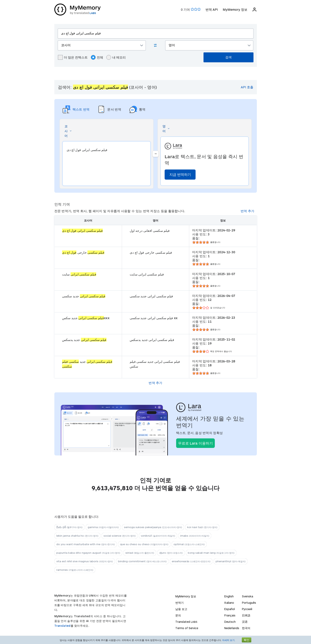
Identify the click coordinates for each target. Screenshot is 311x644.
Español (230, 609)
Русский (247, 609)
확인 (247, 640)
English (229, 596)
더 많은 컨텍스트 (73, 57)
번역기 (179, 603)
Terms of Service (187, 628)
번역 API (212, 9)
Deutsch (230, 622)
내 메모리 (116, 57)
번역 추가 (248, 211)
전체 (97, 57)
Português (249, 603)
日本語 (246, 615)
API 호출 (247, 87)
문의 (178, 615)
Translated (62, 626)
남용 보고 (181, 609)
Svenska (248, 596)
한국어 (246, 628)
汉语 (245, 622)
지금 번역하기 (180, 174)
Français (230, 615)
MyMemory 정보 (235, 9)
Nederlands (232, 628)
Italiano (229, 603)
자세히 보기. (229, 640)
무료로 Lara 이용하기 (195, 443)
